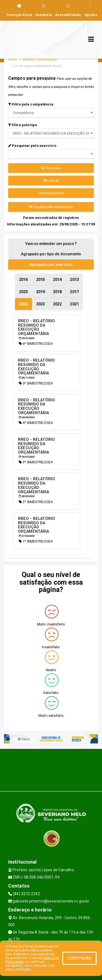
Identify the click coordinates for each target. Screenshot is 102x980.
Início (13, 59)
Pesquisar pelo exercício (32, 146)
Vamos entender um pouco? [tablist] (51, 244)
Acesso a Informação (40, 59)
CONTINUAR (79, 958)
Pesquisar (51, 168)
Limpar (51, 180)
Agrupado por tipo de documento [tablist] (51, 254)
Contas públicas (51, 193)
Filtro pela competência (31, 104)
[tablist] (23, 304)
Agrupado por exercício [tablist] (51, 265)
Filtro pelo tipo (23, 125)
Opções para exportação (51, 207)
